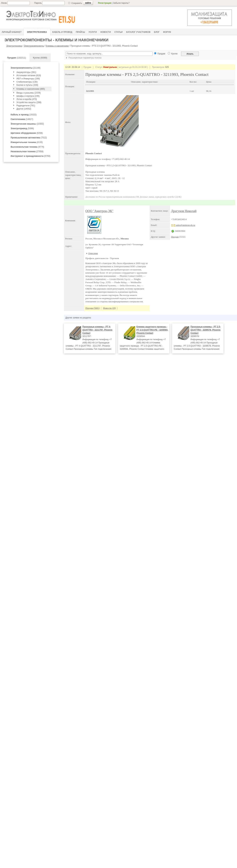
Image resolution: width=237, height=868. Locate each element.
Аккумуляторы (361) (26, 72)
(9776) (27, 147)
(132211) (17, 58)
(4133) (27, 142)
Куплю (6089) (40, 58)
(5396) (22, 128)
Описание (93, 253)
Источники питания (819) (29, 75)
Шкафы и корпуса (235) (28, 96)
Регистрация (105, 3)
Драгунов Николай (184, 211)
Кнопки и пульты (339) (27, 85)
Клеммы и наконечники (57, 46)
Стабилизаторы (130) (27, 82)
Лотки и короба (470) (27, 99)
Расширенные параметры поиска (83, 58)
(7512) (29, 138)
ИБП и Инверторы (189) (28, 79)
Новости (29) (109, 308)
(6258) (27, 133)
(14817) (22, 119)
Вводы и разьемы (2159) (29, 93)
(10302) (27, 124)
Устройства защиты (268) (29, 102)
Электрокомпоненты (34, 46)
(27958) (27, 151)
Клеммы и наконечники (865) (31, 89)
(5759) (30, 156)
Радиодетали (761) (26, 106)
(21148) (25, 68)
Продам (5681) (93, 308)
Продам (175, 237)
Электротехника (14, 46)
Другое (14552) (24, 109)
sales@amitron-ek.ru (183, 225)
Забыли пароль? (121, 3)
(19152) (24, 115)
